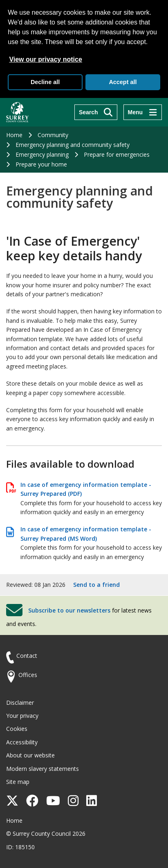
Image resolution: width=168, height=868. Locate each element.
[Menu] (143, 112)
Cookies (17, 729)
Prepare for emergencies (117, 154)
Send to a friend (96, 585)
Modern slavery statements (43, 769)
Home (14, 135)
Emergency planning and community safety (73, 145)
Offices (28, 675)
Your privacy (22, 716)
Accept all (123, 82)
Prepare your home (41, 164)
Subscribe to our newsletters (69, 610)
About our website (30, 755)
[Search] (96, 112)
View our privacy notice (45, 59)
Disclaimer (20, 703)
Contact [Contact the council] (27, 656)
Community (53, 135)
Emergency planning (42, 154)
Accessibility (22, 742)
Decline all (45, 82)
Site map (18, 782)
